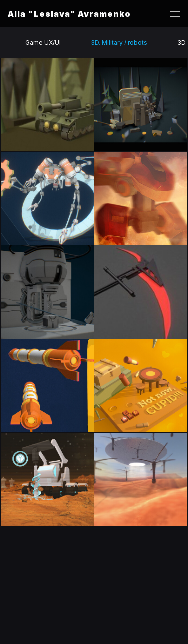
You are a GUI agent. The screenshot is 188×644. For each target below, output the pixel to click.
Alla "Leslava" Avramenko (69, 14)
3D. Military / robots (119, 42)
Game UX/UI (43, 42)
